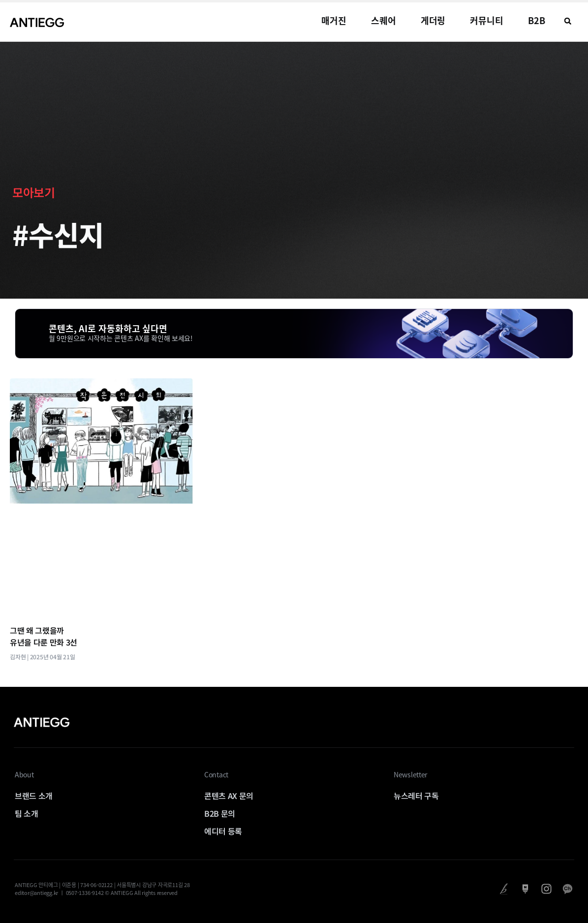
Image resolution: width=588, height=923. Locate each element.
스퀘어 (384, 20)
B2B (537, 20)
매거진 (334, 20)
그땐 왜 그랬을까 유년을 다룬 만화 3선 (44, 636)
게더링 (433, 20)
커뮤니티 (487, 20)
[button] (568, 21)
